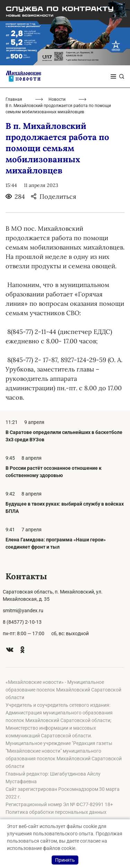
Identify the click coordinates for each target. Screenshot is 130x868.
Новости (57, 99)
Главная (14, 99)
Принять (65, 860)
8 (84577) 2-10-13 (22, 622)
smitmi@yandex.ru (23, 611)
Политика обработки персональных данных (56, 812)
